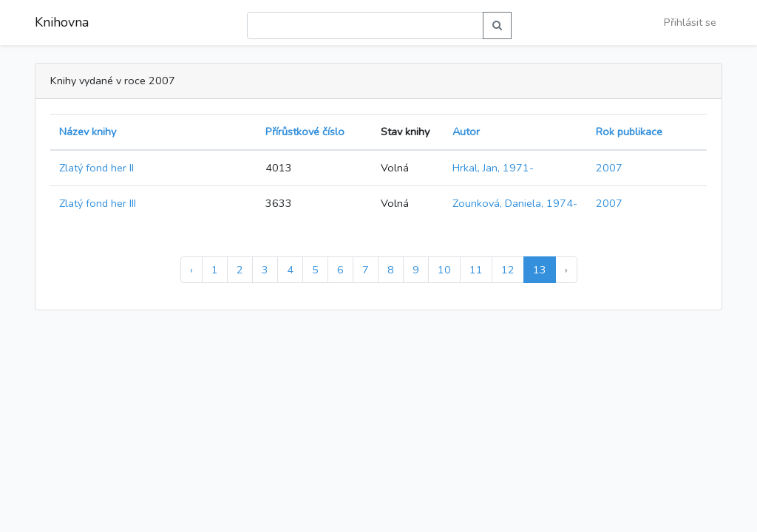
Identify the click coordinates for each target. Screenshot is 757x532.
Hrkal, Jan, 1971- (493, 168)
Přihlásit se (690, 22)
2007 (609, 168)
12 (508, 270)
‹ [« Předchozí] (191, 270)
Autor (466, 132)
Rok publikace (629, 132)
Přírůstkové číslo (305, 132)
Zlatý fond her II (96, 168)
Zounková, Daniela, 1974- (515, 203)
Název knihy (88, 132)
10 (444, 270)
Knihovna (62, 22)
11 (476, 270)
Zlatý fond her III (98, 203)
